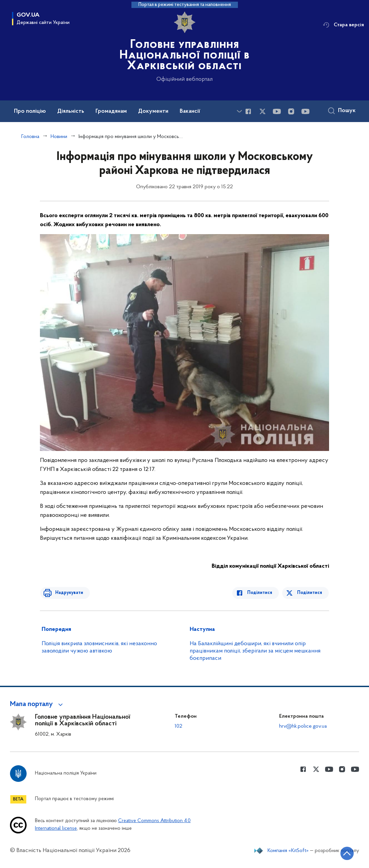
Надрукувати (67, 593)
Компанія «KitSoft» (288, 851)
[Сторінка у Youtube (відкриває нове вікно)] (277, 111)
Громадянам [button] (111, 111)
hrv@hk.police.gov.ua (303, 726)
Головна (30, 137)
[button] (37, 704)
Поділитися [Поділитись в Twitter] (310, 593)
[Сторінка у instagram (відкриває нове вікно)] (291, 111)
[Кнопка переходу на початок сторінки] (344, 853)
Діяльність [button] (71, 111)
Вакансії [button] (190, 111)
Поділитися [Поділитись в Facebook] (262, 593)
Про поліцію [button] (30, 111)
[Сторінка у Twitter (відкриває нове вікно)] (263, 111)
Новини (59, 137)
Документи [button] (153, 111)
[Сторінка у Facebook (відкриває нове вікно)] (248, 111)
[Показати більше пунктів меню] (239, 111)
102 (179, 726)
